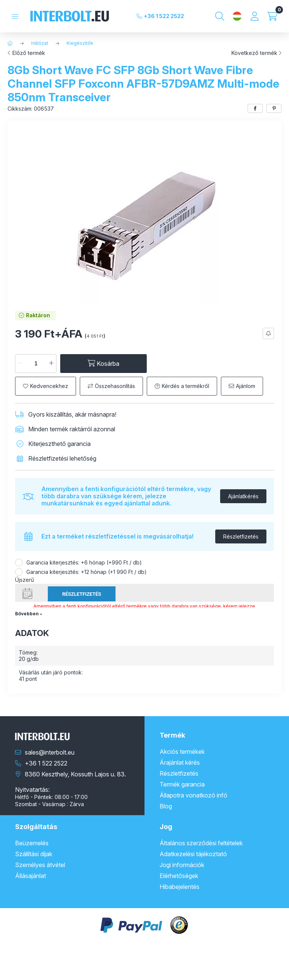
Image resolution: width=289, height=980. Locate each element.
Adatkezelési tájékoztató (193, 854)
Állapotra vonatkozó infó (193, 795)
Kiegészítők (80, 43)
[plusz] (51, 364)
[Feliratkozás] (268, 333)
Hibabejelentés (179, 887)
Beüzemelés (32, 843)
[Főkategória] (10, 43)
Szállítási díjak (34, 854)
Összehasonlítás (115, 386)
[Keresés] (220, 16)
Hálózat (40, 43)
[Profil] (254, 16)
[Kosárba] (103, 364)
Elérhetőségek (179, 876)
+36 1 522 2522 (164, 16)
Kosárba (267, 970)
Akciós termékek (182, 752)
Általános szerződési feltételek (201, 843)
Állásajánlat (30, 876)
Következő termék (254, 53)
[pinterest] (274, 108)
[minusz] (20, 364)
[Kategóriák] (15, 16)
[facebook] (255, 108)
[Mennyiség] (36, 364)
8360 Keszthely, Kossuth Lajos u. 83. (75, 774)
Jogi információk (182, 865)
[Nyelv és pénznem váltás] (237, 16)
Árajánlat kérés (180, 762)
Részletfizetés (241, 536)
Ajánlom (246, 386)
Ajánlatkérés (243, 496)
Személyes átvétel (40, 865)
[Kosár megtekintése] (272, 16)
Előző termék (29, 53)
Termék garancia (182, 784)
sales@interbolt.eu (50, 752)
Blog (166, 806)
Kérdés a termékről (186, 386)
